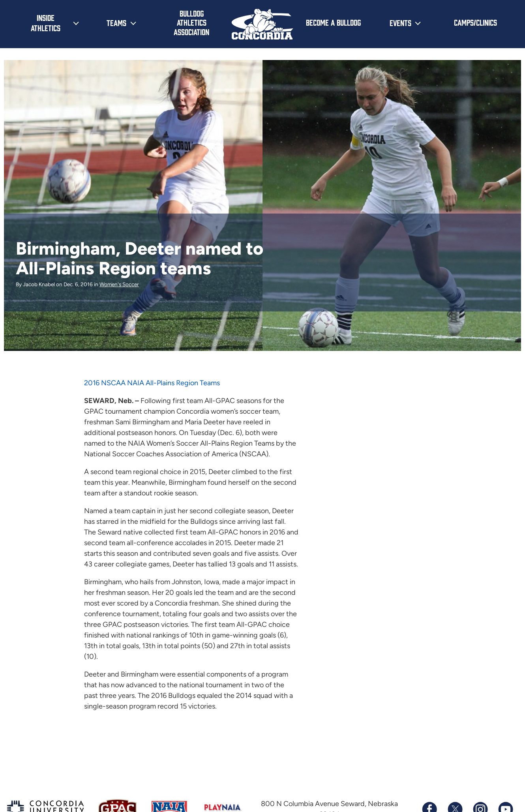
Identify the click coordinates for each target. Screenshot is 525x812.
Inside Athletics (46, 23)
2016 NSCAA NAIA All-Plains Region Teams (152, 383)
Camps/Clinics (475, 22)
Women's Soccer (119, 284)
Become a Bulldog (333, 22)
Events (400, 23)
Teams (116, 23)
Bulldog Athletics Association (191, 22)
